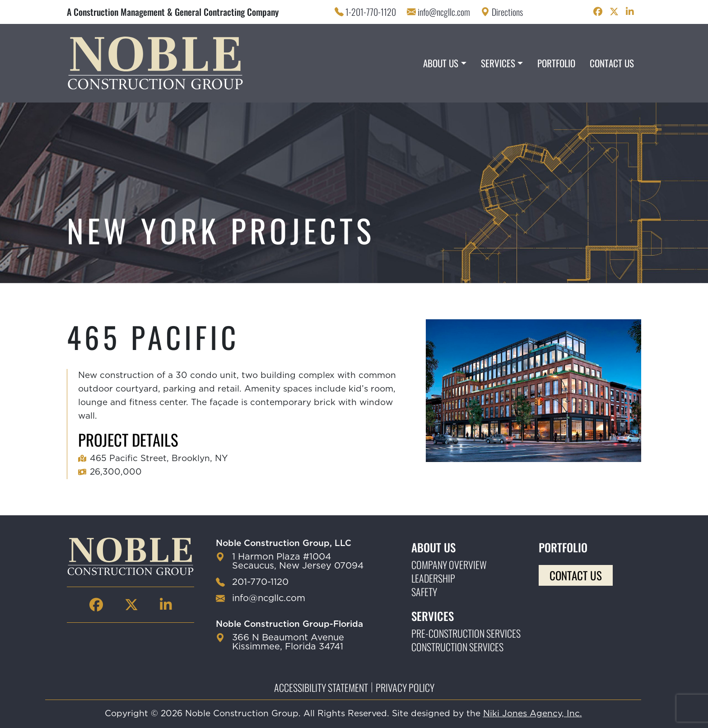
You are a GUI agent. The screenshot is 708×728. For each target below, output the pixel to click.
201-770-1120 (260, 582)
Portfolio (556, 63)
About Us (441, 63)
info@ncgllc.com (444, 12)
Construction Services (457, 647)
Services (498, 63)
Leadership (433, 578)
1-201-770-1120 (371, 12)
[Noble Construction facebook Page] (598, 12)
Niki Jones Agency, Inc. (533, 714)
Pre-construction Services (466, 633)
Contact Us (612, 63)
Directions (507, 12)
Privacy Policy (405, 687)
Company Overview (449, 565)
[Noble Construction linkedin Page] (630, 12)
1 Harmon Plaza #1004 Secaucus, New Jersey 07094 (298, 561)
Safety (424, 592)
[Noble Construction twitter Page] (614, 12)
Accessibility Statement (321, 687)
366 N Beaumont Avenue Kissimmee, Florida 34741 (288, 642)
